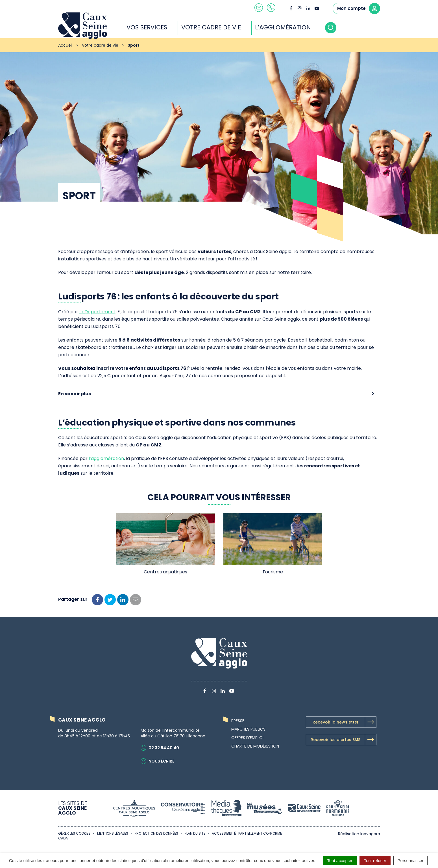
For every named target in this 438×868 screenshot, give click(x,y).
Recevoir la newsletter (345, 722)
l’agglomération (106, 458)
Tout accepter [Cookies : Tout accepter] (340, 861)
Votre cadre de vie (216, 27)
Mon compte (359, 8)
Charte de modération (255, 746)
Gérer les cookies (74, 833)
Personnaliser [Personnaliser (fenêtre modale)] (411, 861)
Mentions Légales (113, 833)
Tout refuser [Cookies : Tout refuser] (375, 861)
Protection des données (156, 833)
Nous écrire (157, 761)
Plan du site (195, 833)
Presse (238, 721)
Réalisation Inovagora (359, 834)
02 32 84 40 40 (160, 748)
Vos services (152, 27)
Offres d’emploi (247, 738)
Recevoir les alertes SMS (343, 740)
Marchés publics (248, 729)
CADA (63, 838)
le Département (97, 312)
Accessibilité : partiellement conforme (247, 833)
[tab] (219, 394)
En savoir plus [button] (75, 394)
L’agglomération (288, 27)
